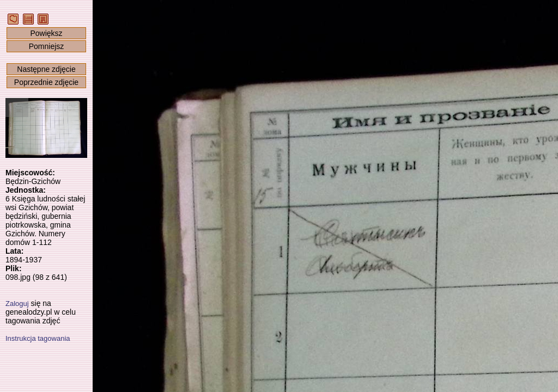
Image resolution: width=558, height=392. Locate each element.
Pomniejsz (47, 46)
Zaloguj (17, 304)
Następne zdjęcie (46, 69)
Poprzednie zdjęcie (46, 82)
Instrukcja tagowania (38, 338)
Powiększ (46, 33)
